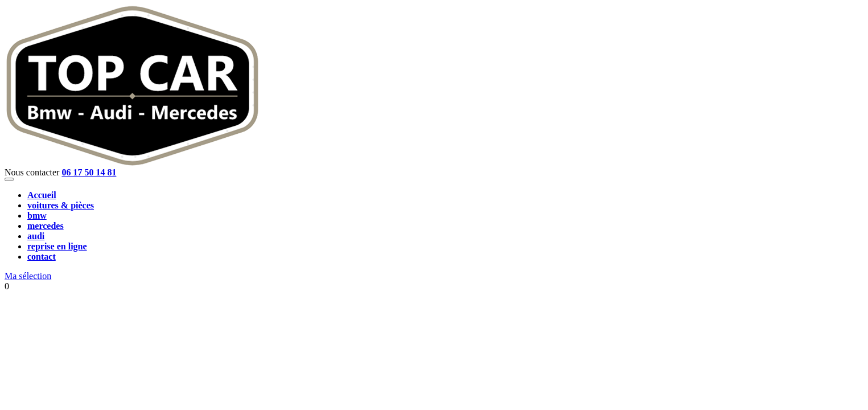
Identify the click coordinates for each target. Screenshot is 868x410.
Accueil (42, 195)
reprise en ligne (57, 246)
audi (36, 236)
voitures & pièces (61, 205)
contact (42, 257)
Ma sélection (28, 276)
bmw (37, 216)
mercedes (46, 226)
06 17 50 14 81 (89, 172)
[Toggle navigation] (9, 179)
